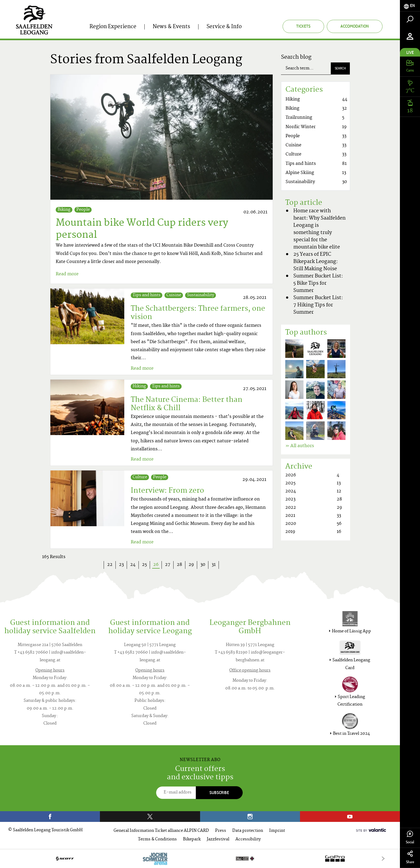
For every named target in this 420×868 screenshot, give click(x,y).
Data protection (248, 831)
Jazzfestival (218, 839)
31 (214, 565)
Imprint (277, 831)
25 (144, 565)
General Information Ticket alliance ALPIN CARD (161, 831)
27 (168, 565)
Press (221, 831)
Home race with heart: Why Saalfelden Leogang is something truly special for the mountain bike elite (319, 229)
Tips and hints (147, 295)
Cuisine (174, 295)
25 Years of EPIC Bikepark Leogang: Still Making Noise (316, 262)
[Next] (383, 858)
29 (191, 565)
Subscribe (219, 793)
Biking (64, 210)
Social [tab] (410, 838)
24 (133, 565)
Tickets (303, 26)
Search (340, 68)
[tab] (410, 6)
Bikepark (192, 839)
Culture (140, 477)
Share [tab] (410, 857)
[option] (200, 858)
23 (121, 565)
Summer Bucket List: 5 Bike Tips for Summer (318, 283)
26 (157, 565)
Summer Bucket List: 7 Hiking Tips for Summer (318, 305)
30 (203, 565)
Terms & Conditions (157, 839)
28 (179, 565)
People (83, 210)
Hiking (139, 386)
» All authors (300, 446)
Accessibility (248, 839)
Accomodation (355, 26)
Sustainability (200, 295)
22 (110, 565)
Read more (67, 274)
